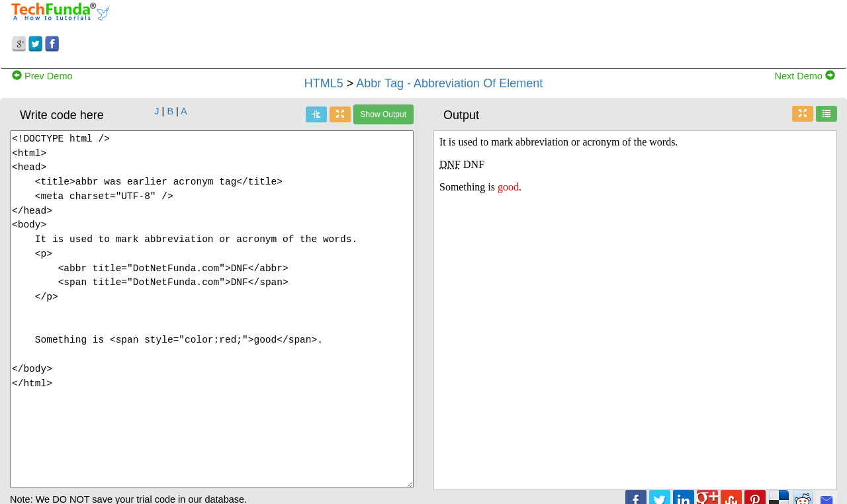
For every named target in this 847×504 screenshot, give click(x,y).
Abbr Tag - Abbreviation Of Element (449, 83)
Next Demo (805, 76)
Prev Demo (42, 76)
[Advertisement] (530, 32)
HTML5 (324, 83)
